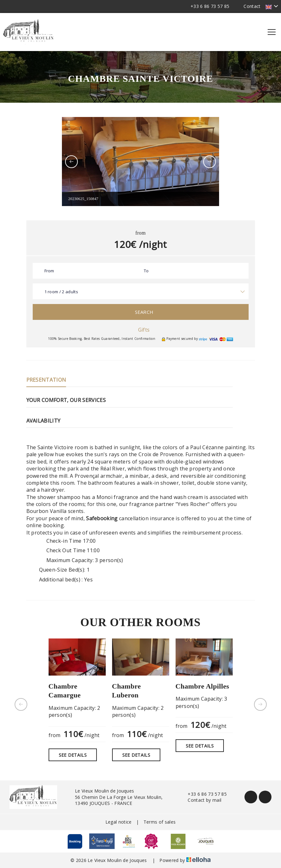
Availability (43, 421)
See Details (73, 755)
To (146, 271)
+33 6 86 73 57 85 (203, 794)
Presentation (46, 380)
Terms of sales (160, 822)
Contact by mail (201, 800)
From (49, 271)
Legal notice (119, 822)
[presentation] (71, 162)
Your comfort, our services (66, 400)
